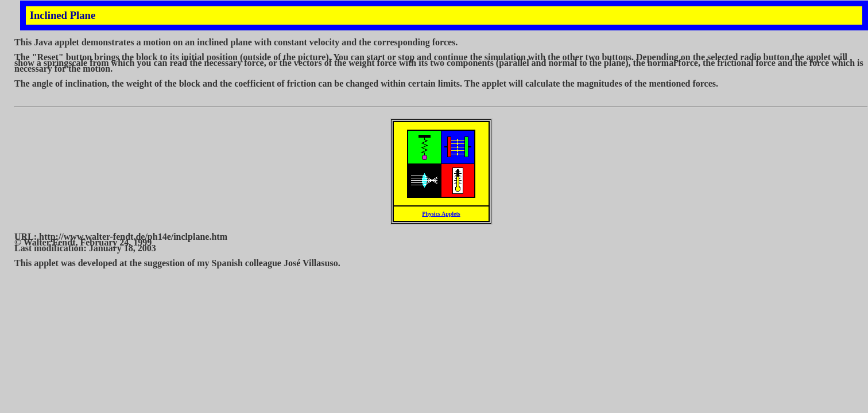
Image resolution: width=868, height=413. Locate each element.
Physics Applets (441, 214)
